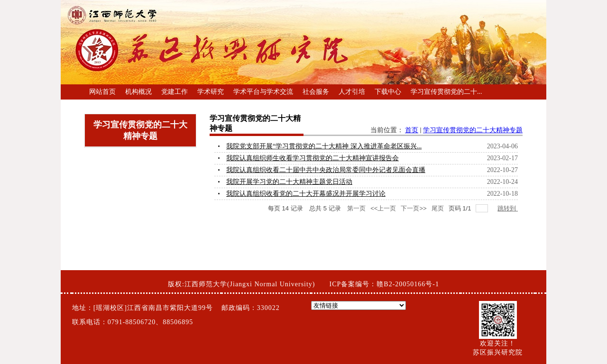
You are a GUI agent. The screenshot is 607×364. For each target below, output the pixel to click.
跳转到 (508, 208)
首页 (412, 130)
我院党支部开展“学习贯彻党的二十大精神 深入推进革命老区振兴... (324, 146)
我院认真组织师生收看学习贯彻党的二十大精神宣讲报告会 (313, 158)
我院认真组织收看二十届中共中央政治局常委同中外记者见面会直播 (326, 170)
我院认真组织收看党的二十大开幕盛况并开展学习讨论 (306, 194)
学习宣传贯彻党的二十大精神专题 (473, 130)
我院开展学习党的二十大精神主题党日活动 (289, 182)
